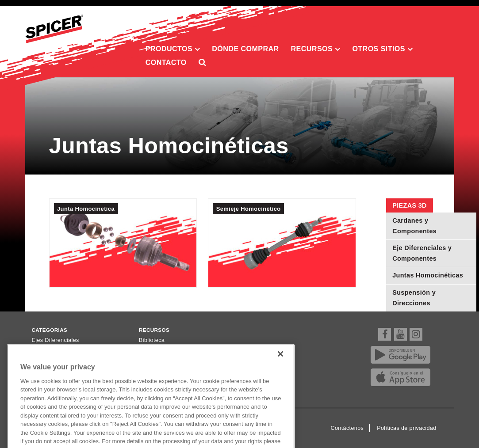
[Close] (280, 365)
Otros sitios (382, 49)
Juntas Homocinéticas (428, 275)
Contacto (166, 62)
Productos (173, 49)
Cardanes (45, 351)
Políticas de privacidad (406, 428)
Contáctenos (347, 428)
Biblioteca (152, 340)
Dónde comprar (245, 49)
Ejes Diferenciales (56, 340)
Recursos (316, 49)
